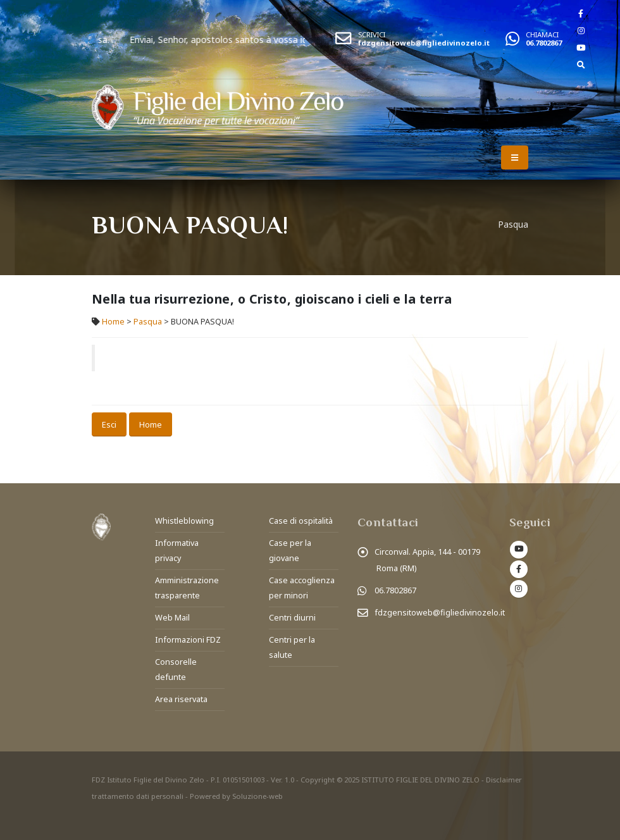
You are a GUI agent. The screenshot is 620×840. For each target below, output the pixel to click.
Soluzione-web (257, 796)
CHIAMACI (542, 34)
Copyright (318, 780)
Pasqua (148, 322)
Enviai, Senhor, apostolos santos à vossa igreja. (251, 40)
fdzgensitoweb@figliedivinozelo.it (424, 43)
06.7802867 (544, 43)
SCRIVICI (372, 34)
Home (113, 322)
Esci (109, 424)
